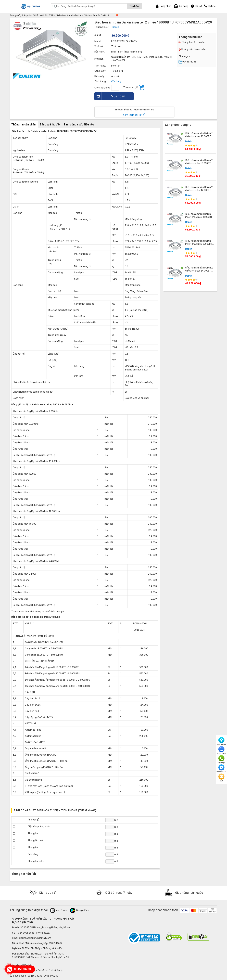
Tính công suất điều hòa (79, 124)
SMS (221, 778)
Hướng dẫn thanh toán (192, 49)
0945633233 (187, 62)
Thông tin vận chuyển (192, 42)
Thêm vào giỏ (134, 88)
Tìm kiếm (134, 6)
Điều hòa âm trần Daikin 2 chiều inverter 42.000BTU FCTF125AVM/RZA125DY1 (200, 136)
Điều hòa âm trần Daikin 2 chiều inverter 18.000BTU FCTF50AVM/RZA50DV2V (199, 163)
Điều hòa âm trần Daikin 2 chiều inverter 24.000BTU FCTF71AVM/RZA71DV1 (199, 270)
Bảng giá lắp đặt (50, 124)
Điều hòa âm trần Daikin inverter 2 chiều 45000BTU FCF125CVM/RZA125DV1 (200, 217)
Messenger (221, 769)
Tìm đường (221, 741)
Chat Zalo (222, 750)
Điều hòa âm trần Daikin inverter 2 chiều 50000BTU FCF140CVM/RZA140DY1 (200, 244)
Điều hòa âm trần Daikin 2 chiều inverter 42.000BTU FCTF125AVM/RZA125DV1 (200, 190)
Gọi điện (222, 759)
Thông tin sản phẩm (24, 124)
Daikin (189, 141)
